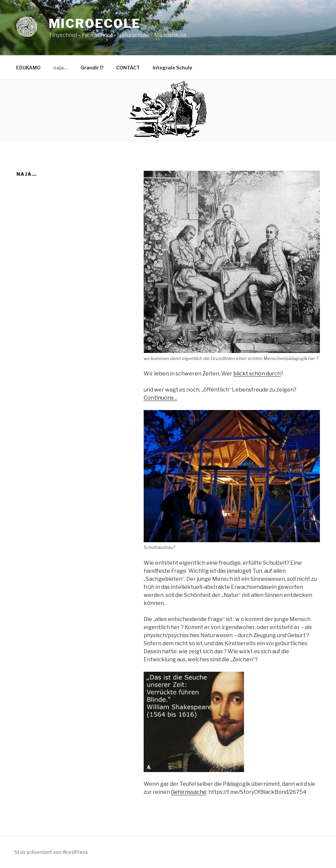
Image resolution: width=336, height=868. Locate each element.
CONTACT (128, 68)
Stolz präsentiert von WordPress (51, 852)
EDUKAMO (28, 68)
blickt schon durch (257, 374)
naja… (61, 68)
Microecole (95, 23)
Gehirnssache (189, 792)
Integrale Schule (173, 68)
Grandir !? (92, 68)
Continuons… (160, 398)
